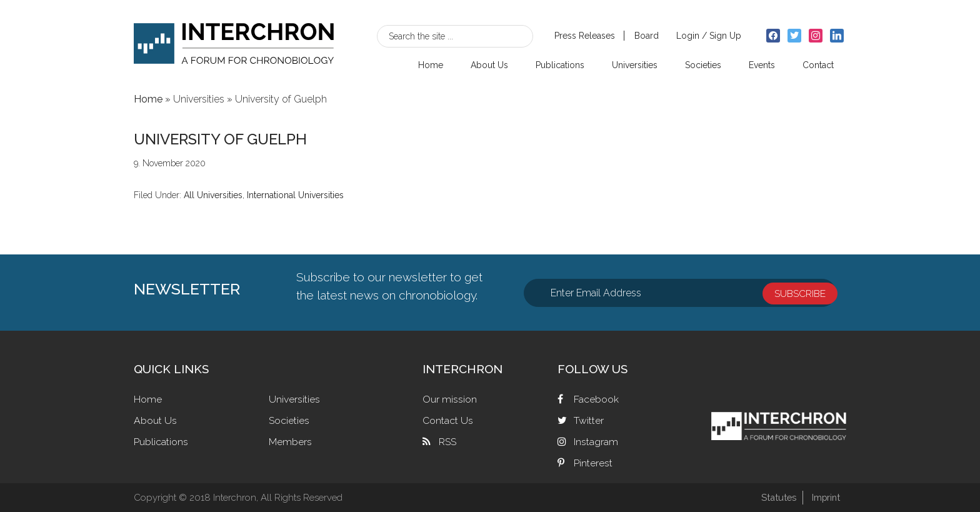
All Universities (213, 195)
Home (148, 399)
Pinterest (593, 463)
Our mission (450, 399)
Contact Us (448, 420)
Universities (294, 399)
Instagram (596, 442)
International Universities (295, 195)
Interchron (234, 42)
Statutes (776, 498)
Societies (289, 420)
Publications (161, 442)
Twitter (589, 420)
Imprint (825, 498)
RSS (447, 442)
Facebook (596, 399)
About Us (155, 420)
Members (290, 442)
